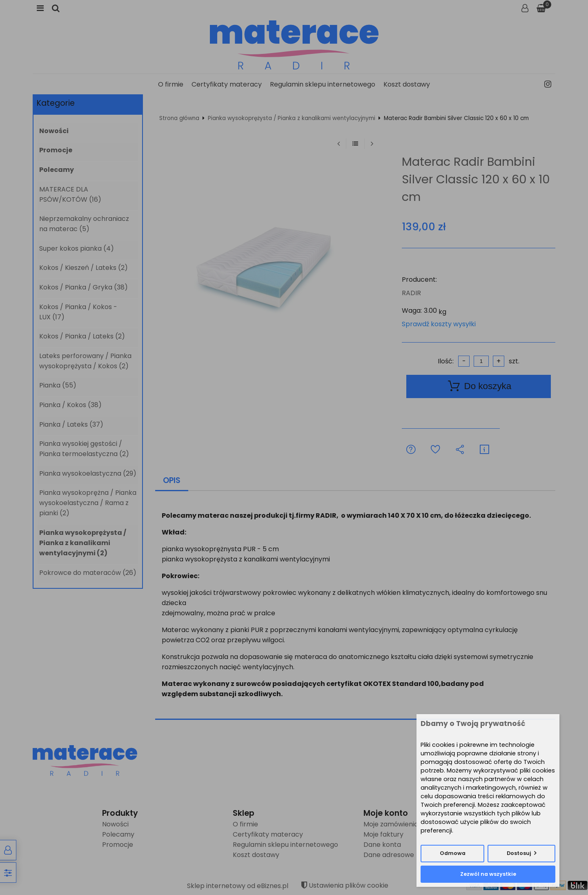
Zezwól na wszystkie (488, 874)
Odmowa (453, 853)
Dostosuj (519, 853)
